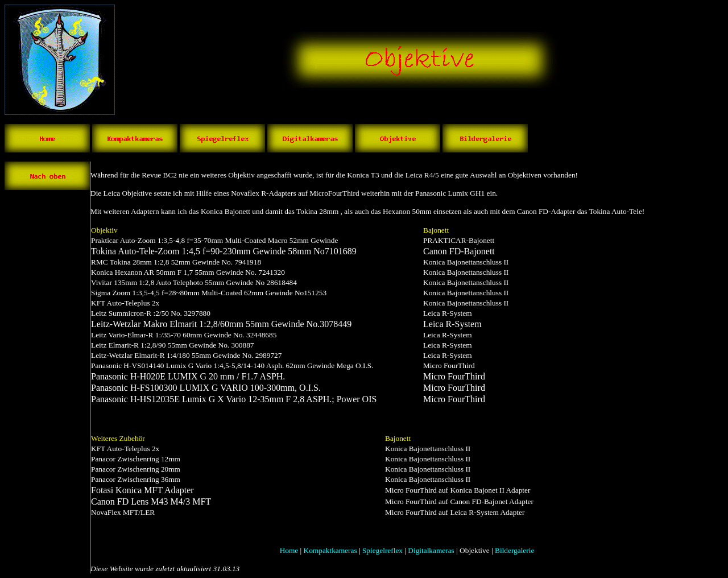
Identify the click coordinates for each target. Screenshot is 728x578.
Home (289, 550)
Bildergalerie (514, 550)
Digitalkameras (431, 550)
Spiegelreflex (382, 550)
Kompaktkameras (330, 550)
